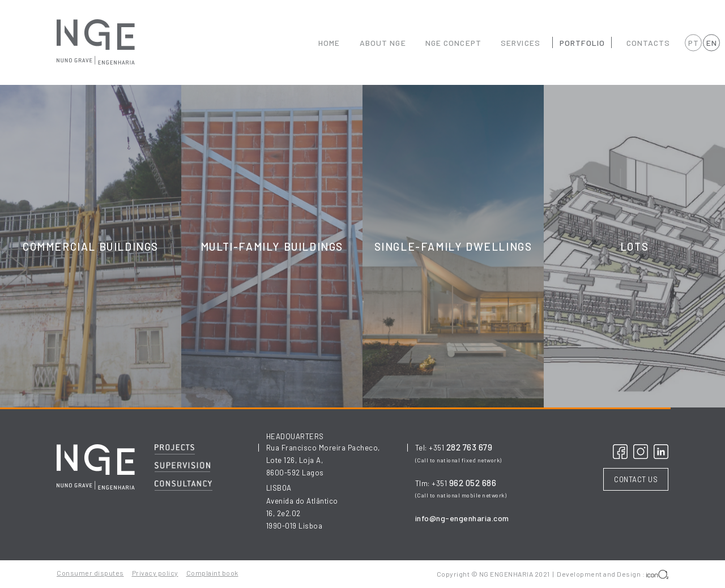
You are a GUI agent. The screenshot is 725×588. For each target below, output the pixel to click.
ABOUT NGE (383, 43)
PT (693, 43)
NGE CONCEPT (453, 43)
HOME (329, 43)
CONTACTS (649, 43)
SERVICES (521, 43)
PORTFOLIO (582, 43)
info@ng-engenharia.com (462, 518)
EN (711, 43)
